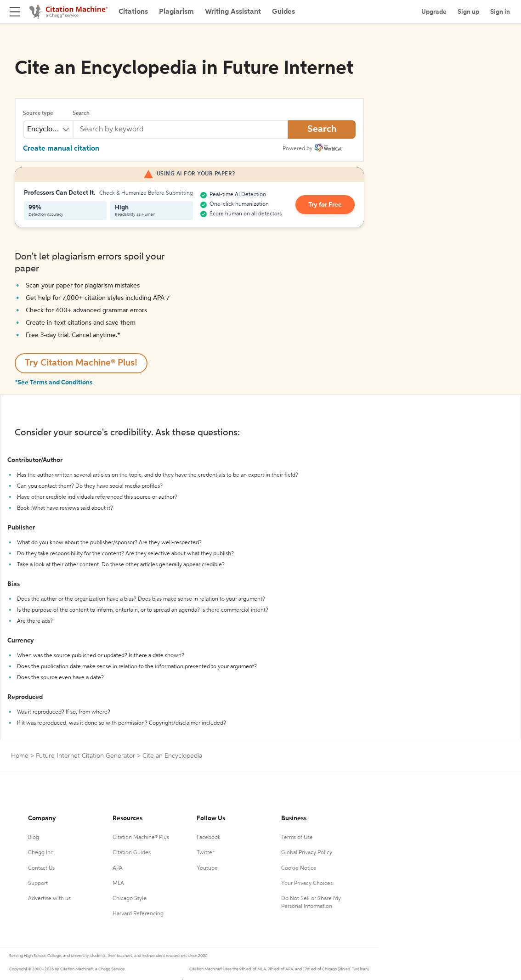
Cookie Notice (299, 868)
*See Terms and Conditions (54, 383)
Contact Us (41, 868)
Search (81, 113)
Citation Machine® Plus (141, 838)
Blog (34, 838)
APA (118, 868)
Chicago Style (130, 899)
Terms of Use (297, 838)
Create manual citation (61, 149)
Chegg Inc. (41, 853)
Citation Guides (132, 853)
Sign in (500, 12)
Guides (283, 12)
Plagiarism (176, 12)
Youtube (207, 868)
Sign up (468, 12)
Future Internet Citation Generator (85, 756)
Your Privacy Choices (307, 884)
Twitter (205, 853)
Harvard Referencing (138, 914)
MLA (118, 884)
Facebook (209, 838)
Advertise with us (49, 899)
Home (20, 756)
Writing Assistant (233, 12)
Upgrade (434, 12)
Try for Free (325, 205)
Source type (38, 113)
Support (38, 884)
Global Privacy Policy (307, 853)
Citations (133, 12)
